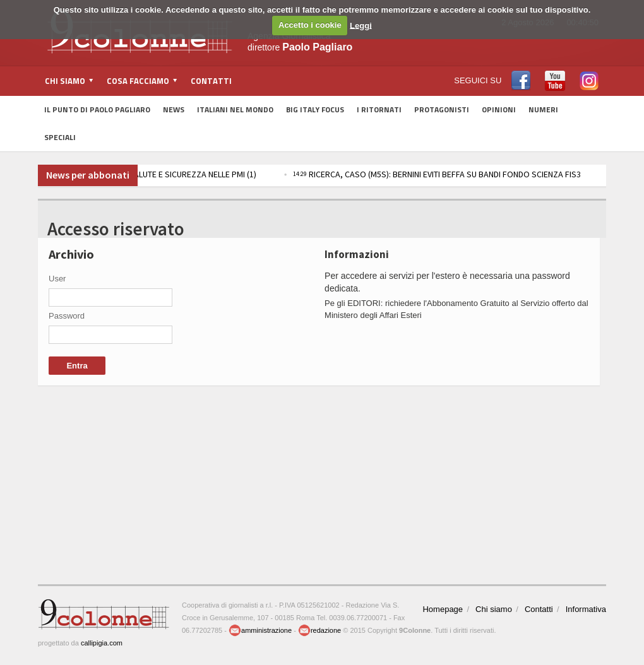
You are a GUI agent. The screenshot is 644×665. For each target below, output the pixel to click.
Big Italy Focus (315, 109)
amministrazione (260, 630)
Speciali (60, 137)
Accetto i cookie (310, 25)
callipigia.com (102, 643)
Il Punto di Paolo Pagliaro (97, 109)
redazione (319, 630)
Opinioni (499, 109)
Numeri (543, 109)
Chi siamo (494, 609)
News (174, 109)
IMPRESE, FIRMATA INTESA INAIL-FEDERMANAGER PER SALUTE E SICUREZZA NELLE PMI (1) (239, 174)
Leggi (361, 25)
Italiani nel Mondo (235, 109)
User (57, 279)
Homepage (443, 609)
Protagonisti (442, 109)
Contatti (211, 81)
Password (67, 316)
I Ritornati (379, 109)
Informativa (586, 609)
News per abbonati (88, 175)
